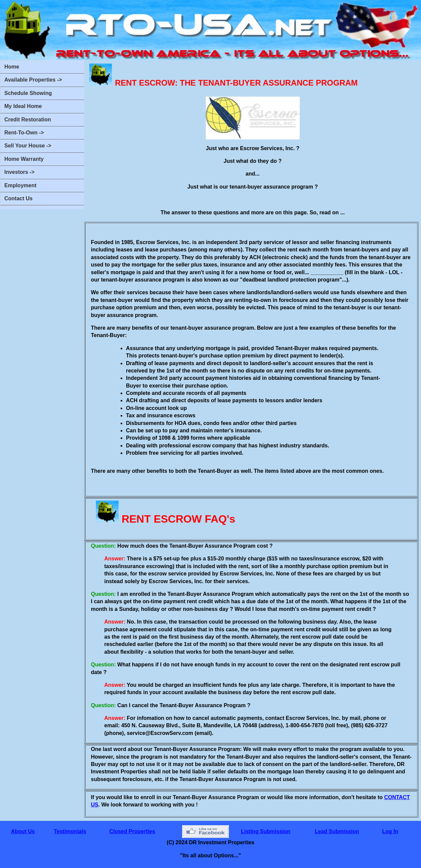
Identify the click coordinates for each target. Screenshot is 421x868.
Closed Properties (132, 831)
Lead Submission (337, 831)
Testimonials (70, 831)
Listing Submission (266, 831)
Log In (390, 831)
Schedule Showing (28, 93)
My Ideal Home (23, 106)
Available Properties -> (33, 80)
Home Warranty (24, 159)
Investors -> (19, 172)
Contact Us (18, 198)
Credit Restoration (28, 120)
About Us (23, 831)
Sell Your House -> (28, 146)
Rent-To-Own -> (24, 133)
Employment (20, 185)
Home (12, 67)
